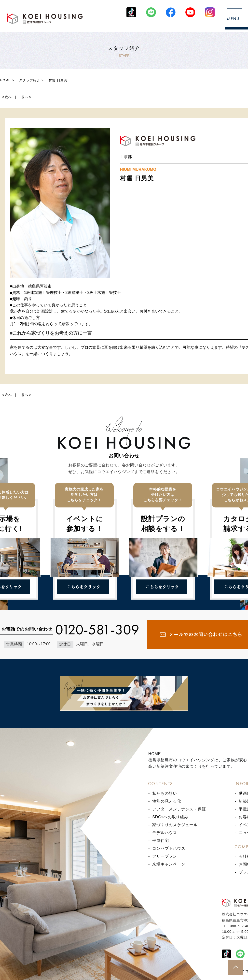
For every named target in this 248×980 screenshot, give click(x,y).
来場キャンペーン (169, 864)
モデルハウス (165, 833)
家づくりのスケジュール (175, 825)
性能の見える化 (167, 801)
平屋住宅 (160, 841)
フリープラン (165, 856)
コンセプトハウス (169, 848)
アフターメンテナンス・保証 (179, 809)
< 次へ (7, 97)
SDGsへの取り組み (170, 817)
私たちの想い (165, 793)
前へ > (26, 97)
